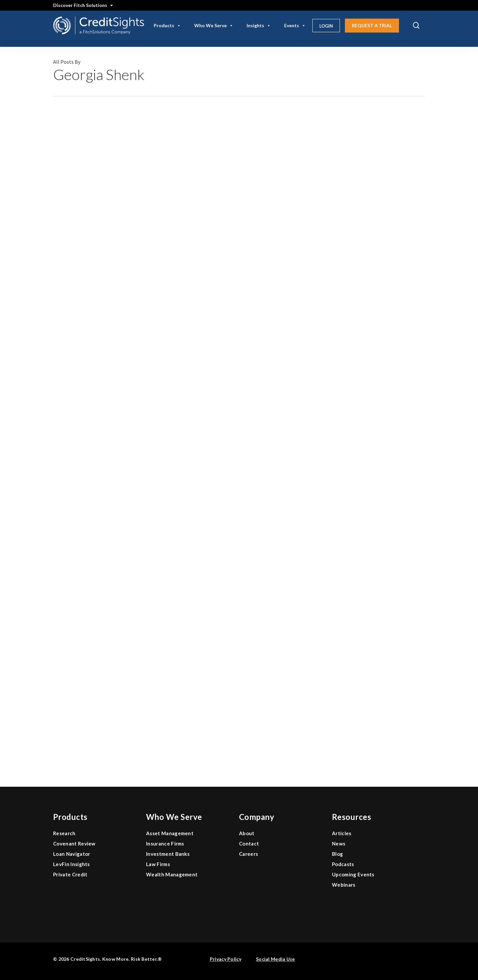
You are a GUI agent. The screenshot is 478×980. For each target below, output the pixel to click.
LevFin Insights (72, 864)
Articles (342, 833)
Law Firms (158, 864)
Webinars (344, 885)
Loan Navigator (72, 854)
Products (167, 26)
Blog (337, 854)
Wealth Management (172, 874)
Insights (259, 26)
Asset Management (170, 833)
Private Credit (70, 874)
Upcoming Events (353, 874)
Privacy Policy (226, 959)
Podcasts (343, 864)
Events (295, 26)
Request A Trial (372, 25)
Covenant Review (74, 844)
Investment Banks (168, 854)
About (247, 833)
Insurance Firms (165, 844)
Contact (249, 844)
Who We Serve (214, 26)
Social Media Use (275, 959)
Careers (248, 854)
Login (326, 26)
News (339, 844)
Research (64, 833)
